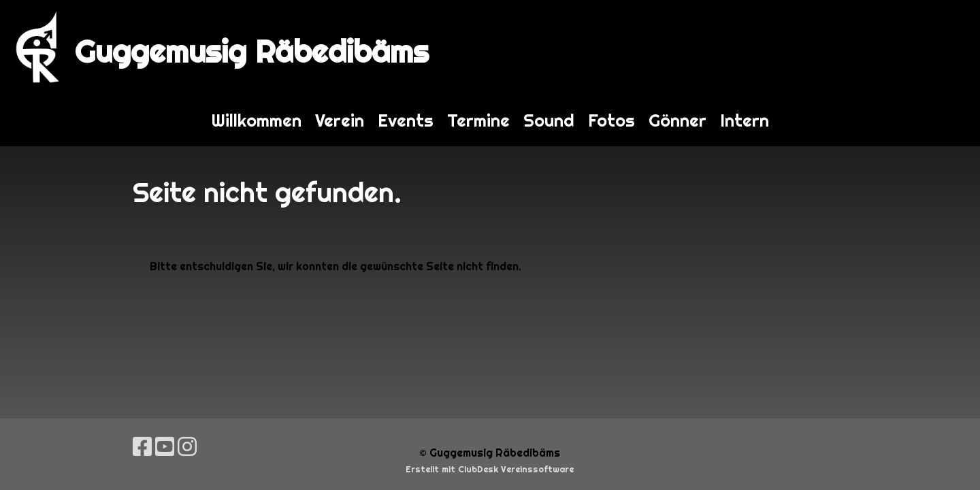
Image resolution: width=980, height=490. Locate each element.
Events (406, 120)
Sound (549, 120)
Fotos (611, 120)
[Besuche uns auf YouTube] (165, 447)
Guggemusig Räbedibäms (252, 51)
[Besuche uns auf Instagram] (187, 447)
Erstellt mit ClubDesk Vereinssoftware (490, 469)
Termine (478, 120)
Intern (745, 120)
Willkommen (257, 120)
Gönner (677, 120)
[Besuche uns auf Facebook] (142, 447)
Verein (340, 120)
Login (944, 47)
